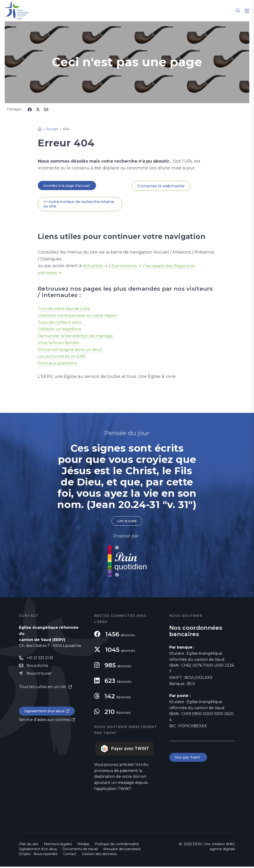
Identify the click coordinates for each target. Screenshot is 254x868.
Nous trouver (39, 675)
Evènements (126, 266)
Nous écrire (37, 667)
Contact (70, 855)
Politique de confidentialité (117, 845)
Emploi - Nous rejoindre (38, 855)
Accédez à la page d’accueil (70, 186)
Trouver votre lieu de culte (66, 309)
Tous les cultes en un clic (43, 689)
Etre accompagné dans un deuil (72, 350)
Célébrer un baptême (61, 330)
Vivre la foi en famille (60, 343)
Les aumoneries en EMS (63, 357)
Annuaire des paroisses (122, 850)
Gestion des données (99, 855)
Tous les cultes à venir (62, 323)
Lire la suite (127, 522)
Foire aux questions (59, 364)
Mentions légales (58, 845)
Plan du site (29, 845)
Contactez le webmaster (161, 186)
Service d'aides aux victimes (45, 723)
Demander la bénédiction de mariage (78, 336)
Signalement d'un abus (46, 714)
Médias (83, 845)
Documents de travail (80, 850)
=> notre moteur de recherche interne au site (79, 205)
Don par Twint (189, 759)
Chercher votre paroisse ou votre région (80, 316)
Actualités (93, 266)
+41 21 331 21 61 (40, 659)
